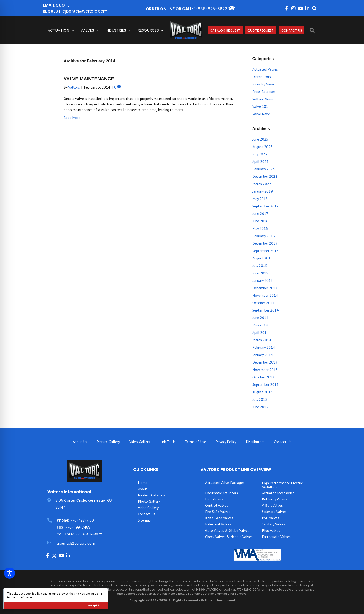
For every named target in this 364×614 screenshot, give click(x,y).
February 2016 (264, 236)
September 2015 (265, 251)
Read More (72, 118)
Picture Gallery (108, 442)
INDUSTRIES (116, 30)
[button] (286, 8)
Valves (87, 30)
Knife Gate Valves (219, 518)
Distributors (262, 77)
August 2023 (262, 147)
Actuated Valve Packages (225, 483)
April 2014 (260, 332)
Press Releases (264, 92)
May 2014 (260, 325)
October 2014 (263, 303)
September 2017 (265, 206)
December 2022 (265, 176)
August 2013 (262, 392)
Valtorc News (263, 99)
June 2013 (260, 407)
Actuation (58, 30)
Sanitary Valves (274, 524)
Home (143, 483)
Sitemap (144, 520)
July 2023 (260, 154)
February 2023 (264, 169)
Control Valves (217, 505)
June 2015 (260, 273)
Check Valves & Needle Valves (229, 537)
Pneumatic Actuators (222, 493)
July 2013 (260, 399)
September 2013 (265, 384)
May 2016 (260, 228)
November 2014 (265, 295)
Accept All (95, 605)
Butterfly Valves (274, 499)
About (143, 489)
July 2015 (260, 266)
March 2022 (262, 184)
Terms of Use (195, 442)
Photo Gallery (149, 501)
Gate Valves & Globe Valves (227, 530)
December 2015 (265, 243)
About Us (80, 442)
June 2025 (260, 139)
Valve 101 (260, 106)
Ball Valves (214, 499)
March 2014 (262, 340)
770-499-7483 (78, 527)
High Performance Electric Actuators (282, 485)
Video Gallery (140, 442)
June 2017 (260, 213)
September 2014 (265, 310)
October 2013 (263, 377)
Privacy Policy (226, 442)
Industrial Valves (218, 524)
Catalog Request (225, 30)
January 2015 (263, 280)
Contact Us (291, 30)
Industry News (263, 84)
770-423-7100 (82, 520)
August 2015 (262, 258)
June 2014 (260, 318)
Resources (148, 30)
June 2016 (260, 221)
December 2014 (265, 288)
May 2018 (260, 199)
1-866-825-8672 (211, 9)
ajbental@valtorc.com (85, 11)
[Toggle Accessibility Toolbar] (10, 573)
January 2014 (263, 355)
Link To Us (167, 442)
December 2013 (265, 362)
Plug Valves (271, 530)
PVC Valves (271, 518)
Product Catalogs (152, 495)
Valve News (262, 114)
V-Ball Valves (272, 505)
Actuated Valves (265, 69)
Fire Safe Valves (218, 512)
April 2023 (260, 161)
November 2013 (265, 370)
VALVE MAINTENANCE (89, 79)
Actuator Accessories (278, 493)
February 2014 (264, 347)
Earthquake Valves (276, 537)
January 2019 (263, 191)
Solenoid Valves (274, 512)
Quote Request (261, 30)
